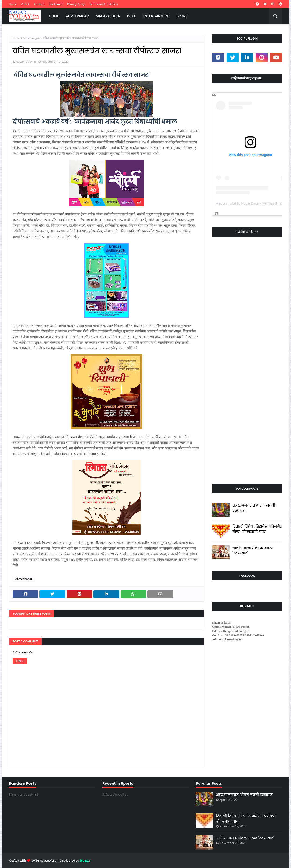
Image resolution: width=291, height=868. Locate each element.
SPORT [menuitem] (182, 16)
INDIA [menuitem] (131, 16)
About (25, 4)
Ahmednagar (31, 38)
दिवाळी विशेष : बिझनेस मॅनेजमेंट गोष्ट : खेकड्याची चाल (257, 529)
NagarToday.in (26, 62)
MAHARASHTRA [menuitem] (108, 16)
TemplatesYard (46, 861)
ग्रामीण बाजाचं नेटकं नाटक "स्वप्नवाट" (253, 551)
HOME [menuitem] (54, 16)
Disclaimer (56, 4)
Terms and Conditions (104, 4)
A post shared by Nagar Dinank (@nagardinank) (251, 204)
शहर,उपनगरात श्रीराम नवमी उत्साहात (254, 508)
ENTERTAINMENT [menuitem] (156, 16)
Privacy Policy (76, 4)
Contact (39, 4)
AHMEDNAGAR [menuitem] (77, 16)
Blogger (85, 861)
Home (13, 4)
